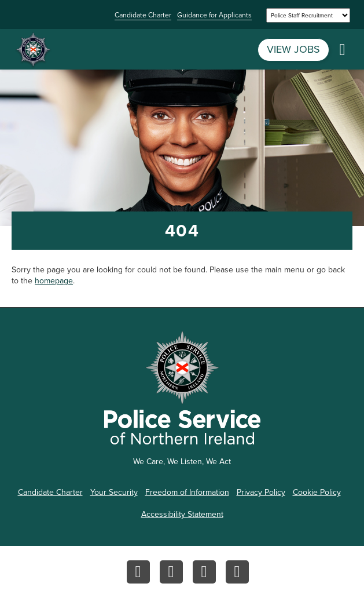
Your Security (114, 492)
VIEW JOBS (293, 49)
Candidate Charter (143, 16)
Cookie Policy (317, 492)
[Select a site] (308, 15)
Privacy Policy (261, 492)
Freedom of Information (187, 492)
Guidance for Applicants (214, 16)
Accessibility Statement (182, 514)
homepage (54, 281)
